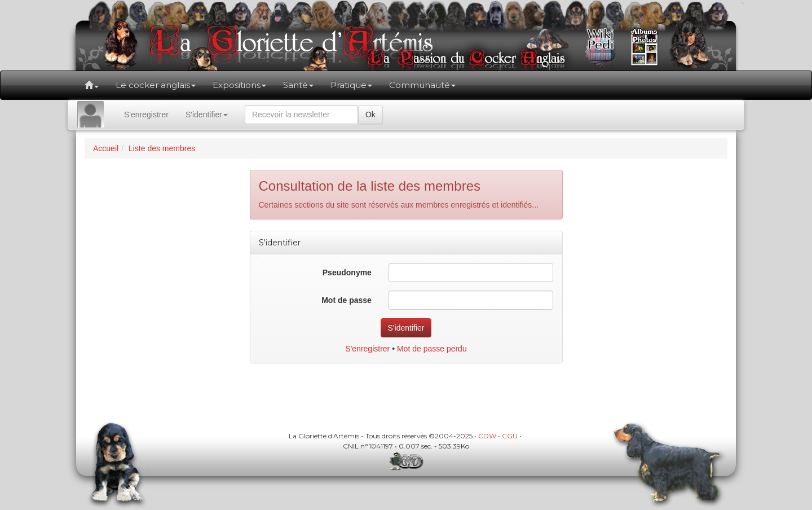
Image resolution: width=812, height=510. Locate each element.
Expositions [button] (239, 85)
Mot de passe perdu (432, 349)
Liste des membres (162, 148)
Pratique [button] (351, 85)
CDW (487, 436)
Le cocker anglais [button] (156, 85)
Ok (370, 115)
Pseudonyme (347, 272)
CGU (510, 436)
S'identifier (207, 115)
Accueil (106, 148)
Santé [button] (298, 85)
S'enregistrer (146, 115)
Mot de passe (347, 300)
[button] (92, 85)
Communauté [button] (422, 85)
